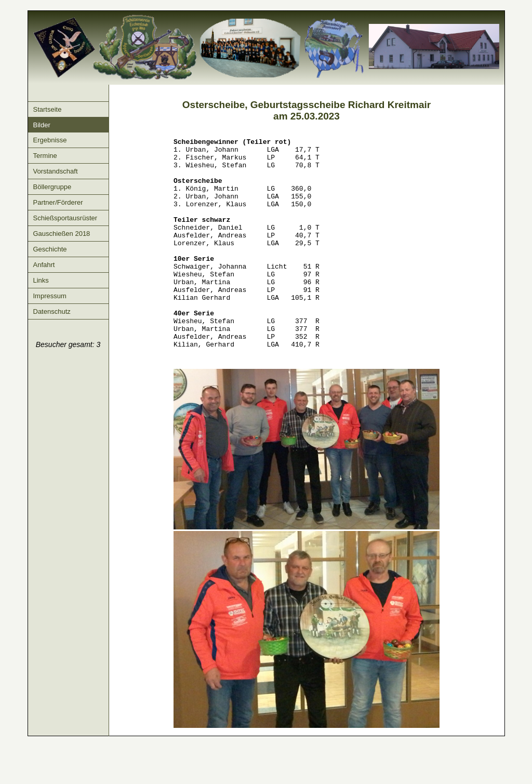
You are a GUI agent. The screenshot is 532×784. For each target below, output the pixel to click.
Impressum (50, 296)
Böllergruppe (52, 187)
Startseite (48, 109)
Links (41, 280)
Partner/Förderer (58, 202)
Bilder (42, 125)
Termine (45, 156)
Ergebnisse (50, 140)
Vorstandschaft (56, 171)
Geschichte (50, 249)
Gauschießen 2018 (62, 234)
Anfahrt (44, 265)
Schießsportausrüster (65, 218)
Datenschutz (52, 311)
